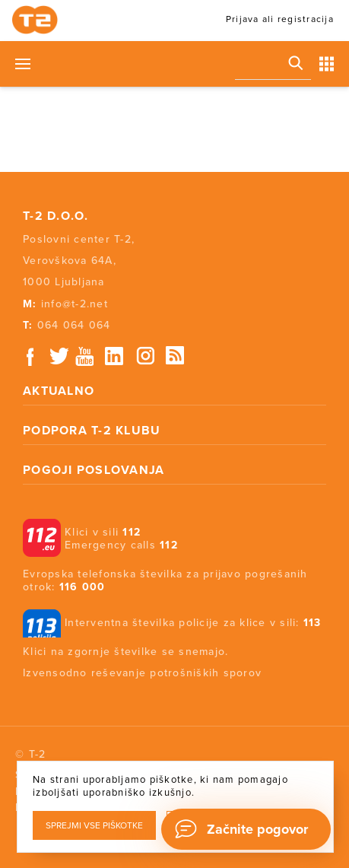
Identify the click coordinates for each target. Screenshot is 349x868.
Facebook (30, 356)
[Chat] (246, 829)
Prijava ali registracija (280, 19)
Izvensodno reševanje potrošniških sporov (142, 673)
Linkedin (115, 356)
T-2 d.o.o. (56, 216)
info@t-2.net (75, 304)
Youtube (84, 356)
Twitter (60, 356)
